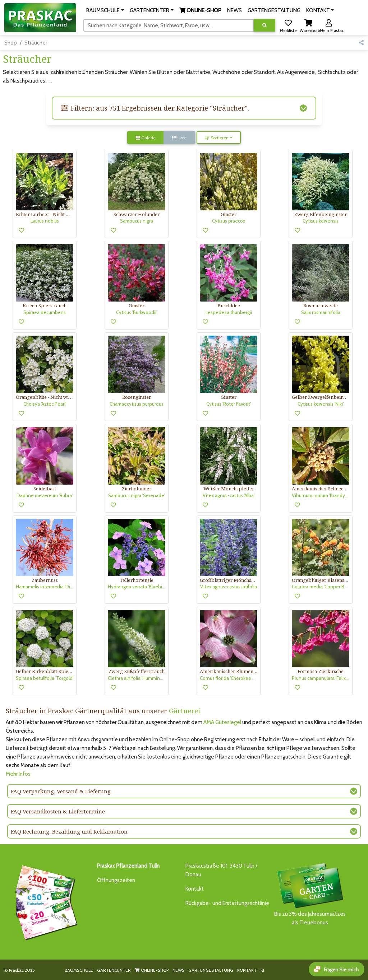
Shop (11, 43)
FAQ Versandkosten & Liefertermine (58, 811)
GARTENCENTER (114, 970)
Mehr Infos (18, 774)
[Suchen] (169, 25)
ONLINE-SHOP (152, 970)
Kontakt (195, 889)
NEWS (178, 970)
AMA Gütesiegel (222, 722)
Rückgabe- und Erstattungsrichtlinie (227, 903)
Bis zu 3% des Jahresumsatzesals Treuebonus (310, 894)
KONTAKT (247, 970)
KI (262, 970)
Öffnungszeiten (116, 880)
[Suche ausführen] (264, 25)
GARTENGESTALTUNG (211, 970)
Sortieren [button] (217, 138)
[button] (105, 10)
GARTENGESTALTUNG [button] (274, 10)
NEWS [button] (234, 10)
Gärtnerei (185, 711)
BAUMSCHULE (79, 970)
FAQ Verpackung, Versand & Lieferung (61, 791)
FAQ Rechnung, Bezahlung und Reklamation (69, 831)
